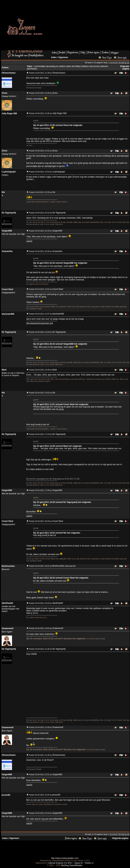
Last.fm (29, 241)
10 (123, 63)
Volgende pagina (125, 68)
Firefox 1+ (89, 863)
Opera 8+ (79, 863)
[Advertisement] (78, 26)
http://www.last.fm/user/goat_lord (40, 323)
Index (54, 57)
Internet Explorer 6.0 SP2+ (60, 863)
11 (126, 63)
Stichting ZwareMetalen (72, 865)
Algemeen (63, 57)
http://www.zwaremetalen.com (65, 858)
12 (128, 63)
